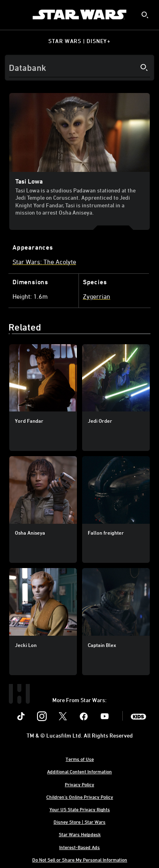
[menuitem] (13, 14)
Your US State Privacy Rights (80, 809)
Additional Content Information (79, 771)
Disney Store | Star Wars (79, 822)
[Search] (79, 68)
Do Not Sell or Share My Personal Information (80, 860)
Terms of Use (80, 759)
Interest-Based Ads (79, 847)
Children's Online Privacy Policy (80, 797)
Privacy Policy (79, 784)
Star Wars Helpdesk (80, 834)
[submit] (145, 15)
